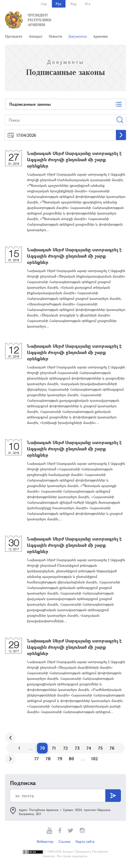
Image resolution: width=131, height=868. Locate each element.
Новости (55, 36)
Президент (14, 36)
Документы (77, 36)
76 (112, 748)
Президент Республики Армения (39, 20)
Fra (88, 4)
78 (48, 759)
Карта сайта (85, 841)
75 (100, 748)
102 (94, 759)
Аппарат (36, 36)
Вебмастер (45, 841)
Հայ (44, 4)
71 (54, 748)
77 (37, 759)
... (11, 135)
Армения (100, 36)
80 (71, 759)
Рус (59, 4)
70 (42, 748)
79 (60, 759)
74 (89, 748)
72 (65, 748)
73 (77, 748)
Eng (73, 4)
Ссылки (64, 841)
